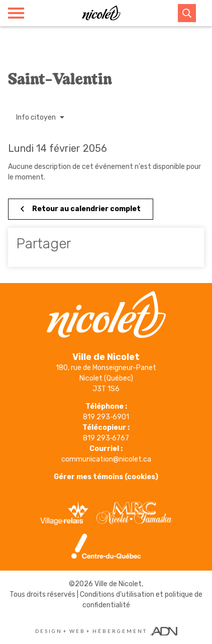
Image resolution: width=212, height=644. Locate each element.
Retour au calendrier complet (81, 209)
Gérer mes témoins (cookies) (106, 477)
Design (49, 631)
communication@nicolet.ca (106, 459)
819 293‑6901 (106, 417)
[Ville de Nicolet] (101, 13)
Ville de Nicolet (118, 584)
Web (77, 631)
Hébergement (120, 631)
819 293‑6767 (106, 438)
